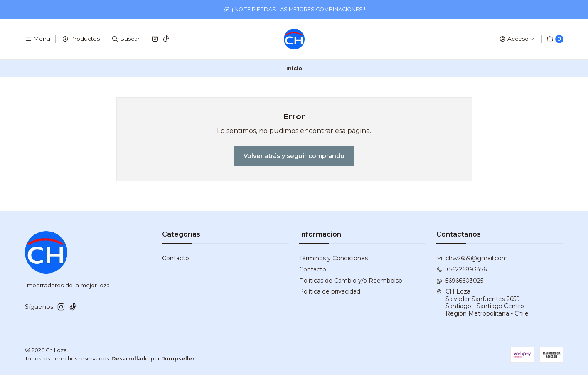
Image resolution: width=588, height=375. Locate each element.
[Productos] (81, 39)
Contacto (176, 258)
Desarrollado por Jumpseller (153, 359)
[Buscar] (125, 39)
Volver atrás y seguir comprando (294, 156)
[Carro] (555, 39)
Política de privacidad (330, 291)
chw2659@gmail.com (472, 258)
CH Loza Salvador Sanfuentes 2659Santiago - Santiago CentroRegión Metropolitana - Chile (482, 302)
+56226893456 (461, 269)
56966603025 (460, 281)
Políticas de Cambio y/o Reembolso (351, 281)
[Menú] (38, 39)
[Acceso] (517, 39)
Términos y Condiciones (333, 258)
